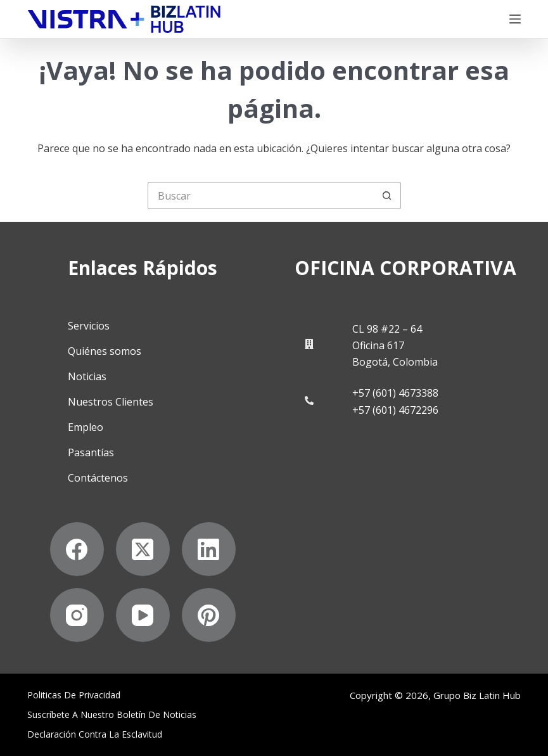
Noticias (87, 376)
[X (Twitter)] (143, 549)
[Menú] (515, 19)
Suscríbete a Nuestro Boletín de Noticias (112, 715)
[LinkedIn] (209, 549)
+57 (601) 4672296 (395, 410)
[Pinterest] (209, 615)
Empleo (86, 427)
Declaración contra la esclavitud (95, 734)
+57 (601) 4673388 (395, 393)
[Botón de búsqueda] (387, 195)
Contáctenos (98, 478)
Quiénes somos (105, 351)
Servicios (89, 326)
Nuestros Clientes (111, 402)
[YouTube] (143, 615)
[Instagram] (77, 615)
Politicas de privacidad (74, 695)
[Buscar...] (261, 195)
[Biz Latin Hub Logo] (124, 19)
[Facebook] (77, 549)
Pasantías (91, 452)
